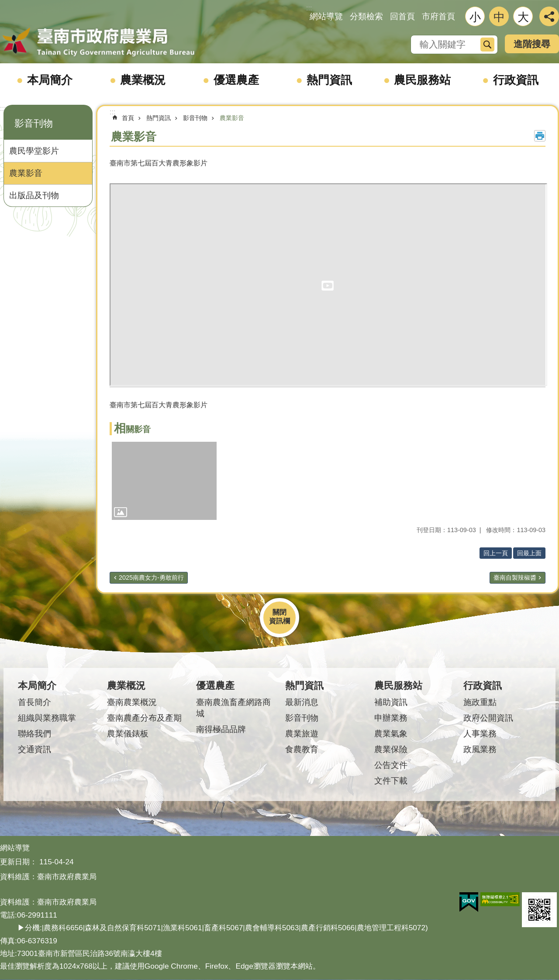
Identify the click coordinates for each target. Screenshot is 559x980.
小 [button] (475, 17)
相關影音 (132, 429)
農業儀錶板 (128, 734)
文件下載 (391, 781)
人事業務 (480, 734)
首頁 (128, 118)
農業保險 (391, 749)
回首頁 (402, 16)
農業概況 (143, 80)
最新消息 (302, 702)
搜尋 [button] (487, 45)
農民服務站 (422, 80)
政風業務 (480, 749)
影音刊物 (34, 123)
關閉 (279, 612)
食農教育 (302, 749)
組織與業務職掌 (47, 718)
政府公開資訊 (488, 718)
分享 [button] (549, 16)
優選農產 (236, 80)
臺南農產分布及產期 (144, 718)
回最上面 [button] (529, 553)
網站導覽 (326, 16)
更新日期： (19, 862)
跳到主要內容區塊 (5, 5)
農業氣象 (391, 734)
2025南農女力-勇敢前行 (151, 578)
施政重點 (480, 702)
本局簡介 (50, 80)
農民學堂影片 (34, 151)
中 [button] (499, 17)
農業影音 (26, 173)
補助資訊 (391, 702)
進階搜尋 (532, 44)
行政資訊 (516, 80)
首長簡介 (35, 702)
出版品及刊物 (34, 195)
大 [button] (523, 17)
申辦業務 (391, 718)
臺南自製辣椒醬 (515, 578)
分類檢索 (366, 16)
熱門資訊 (329, 80)
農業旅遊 (302, 734)
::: (3, 108)
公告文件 (391, 765)
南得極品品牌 (221, 729)
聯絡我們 (35, 734)
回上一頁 (496, 553)
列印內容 (540, 136)
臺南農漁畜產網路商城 (233, 708)
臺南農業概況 (132, 702)
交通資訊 (35, 749)
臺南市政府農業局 (98, 42)
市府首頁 (438, 16)
